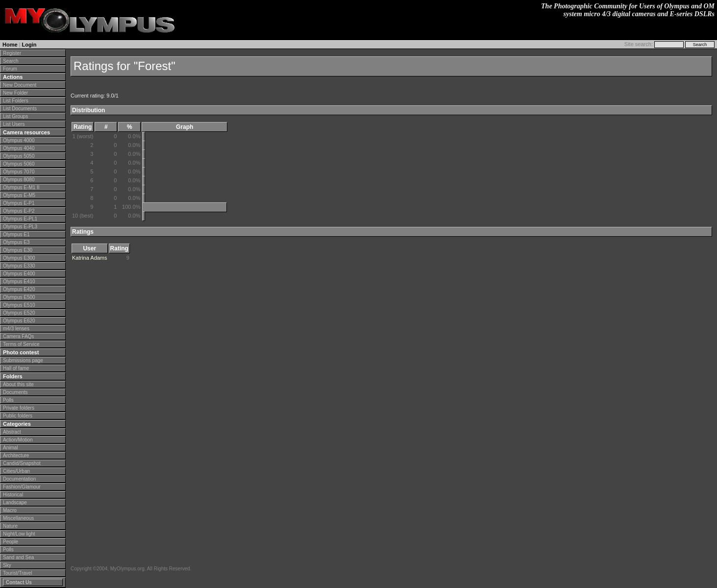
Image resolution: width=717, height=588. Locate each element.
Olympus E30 (18, 250)
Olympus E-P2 (19, 211)
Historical (13, 495)
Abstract (12, 432)
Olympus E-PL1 (20, 219)
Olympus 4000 (19, 140)
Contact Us (19, 582)
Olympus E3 (16, 242)
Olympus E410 (19, 282)
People (11, 542)
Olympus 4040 (19, 148)
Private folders (19, 408)
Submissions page (23, 360)
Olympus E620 (19, 321)
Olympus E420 (19, 289)
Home (10, 45)
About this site (18, 384)
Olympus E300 (19, 258)
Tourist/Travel (18, 573)
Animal (11, 448)
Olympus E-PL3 (20, 227)
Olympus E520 (19, 313)
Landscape (15, 502)
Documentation (19, 479)
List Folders (16, 101)
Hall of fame (16, 368)
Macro (10, 510)
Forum (10, 69)
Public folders (18, 416)
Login (29, 45)
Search (11, 61)
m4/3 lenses (16, 329)
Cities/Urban (16, 471)
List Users (14, 124)
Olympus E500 (19, 297)
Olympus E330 (19, 266)
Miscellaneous (18, 518)
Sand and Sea (18, 557)
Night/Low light (19, 534)
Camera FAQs (18, 336)
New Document (20, 85)
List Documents (20, 109)
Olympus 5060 (19, 164)
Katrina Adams (90, 258)
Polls (8, 400)
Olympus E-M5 (19, 195)
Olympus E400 (19, 274)
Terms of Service (21, 344)
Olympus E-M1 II (21, 187)
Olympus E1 (16, 234)
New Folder (15, 93)
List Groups (15, 116)
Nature (10, 526)
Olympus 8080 (19, 180)
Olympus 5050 (19, 156)
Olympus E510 (19, 305)
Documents (15, 392)
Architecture (16, 455)
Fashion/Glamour (22, 487)
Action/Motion (18, 440)
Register (12, 53)
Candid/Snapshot (22, 463)
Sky (7, 565)
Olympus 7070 (19, 172)
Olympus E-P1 (19, 203)
